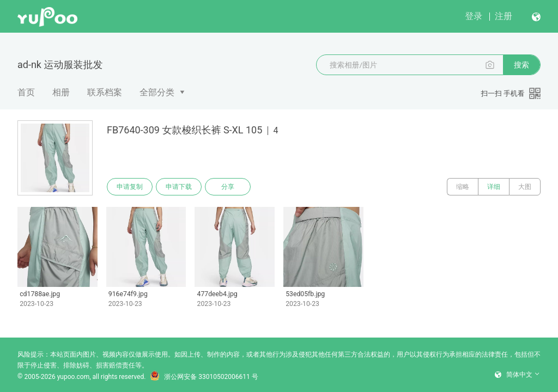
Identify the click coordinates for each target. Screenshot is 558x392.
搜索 (521, 65)
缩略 (463, 187)
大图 (525, 187)
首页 (26, 92)
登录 (474, 16)
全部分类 (157, 92)
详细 (494, 187)
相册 (61, 92)
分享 (228, 187)
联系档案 (105, 92)
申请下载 (179, 187)
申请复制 (130, 187)
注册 (504, 16)
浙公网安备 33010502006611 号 (204, 377)
